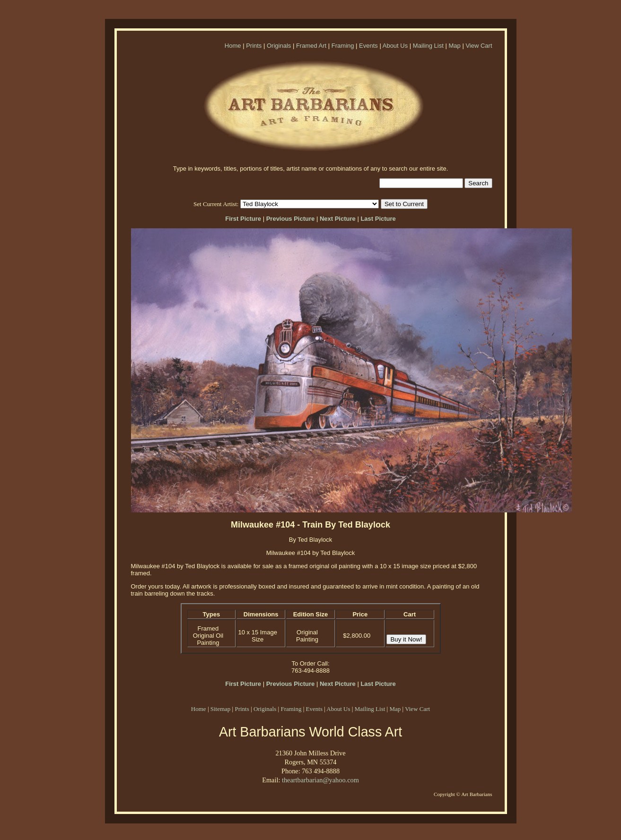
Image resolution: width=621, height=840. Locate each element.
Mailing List (428, 46)
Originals (279, 46)
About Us (395, 46)
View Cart (479, 46)
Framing (343, 46)
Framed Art (311, 46)
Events (368, 46)
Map (454, 46)
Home (233, 46)
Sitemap (221, 709)
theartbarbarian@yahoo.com (320, 780)
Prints (254, 46)
